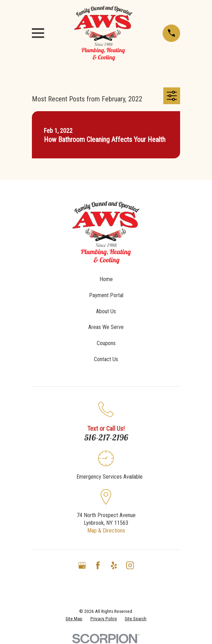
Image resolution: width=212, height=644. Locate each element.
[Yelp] (114, 565)
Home (106, 279)
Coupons (106, 343)
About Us (106, 311)
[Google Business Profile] (82, 565)
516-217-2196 (106, 437)
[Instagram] (130, 565)
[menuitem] (74, 619)
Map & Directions (106, 531)
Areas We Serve (106, 327)
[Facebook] (98, 565)
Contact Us (106, 359)
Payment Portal (106, 295)
